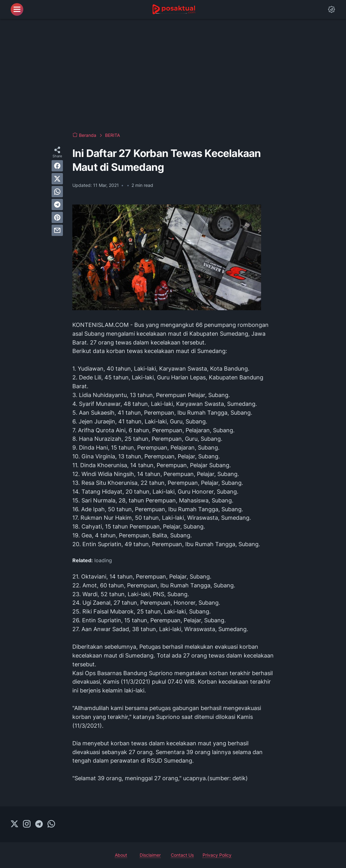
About (121, 855)
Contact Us (182, 855)
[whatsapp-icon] (51, 824)
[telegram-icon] (39, 824)
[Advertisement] (173, 76)
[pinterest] (57, 217)
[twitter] (57, 179)
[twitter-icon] (14, 824)
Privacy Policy (217, 855)
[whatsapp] (57, 192)
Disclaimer (150, 855)
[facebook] (57, 166)
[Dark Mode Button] (332, 9)
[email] (57, 230)
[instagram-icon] (27, 824)
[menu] (17, 9)
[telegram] (57, 204)
